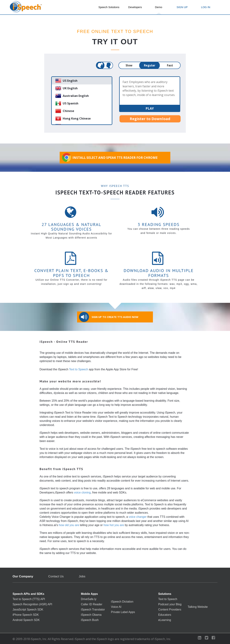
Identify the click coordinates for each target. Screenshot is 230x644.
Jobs (82, 576)
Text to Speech (79, 369)
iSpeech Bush (90, 620)
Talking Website (198, 607)
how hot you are (114, 525)
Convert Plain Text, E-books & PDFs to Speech (71, 273)
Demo (158, 7)
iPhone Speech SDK (26, 615)
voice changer (138, 517)
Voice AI (116, 607)
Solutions (165, 594)
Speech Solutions (109, 7)
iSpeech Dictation (122, 602)
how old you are (69, 525)
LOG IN (206, 7)
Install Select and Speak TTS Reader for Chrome (110, 157)
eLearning (165, 620)
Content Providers (170, 610)
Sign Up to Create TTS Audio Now (109, 317)
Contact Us (56, 576)
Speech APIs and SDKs (28, 594)
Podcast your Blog (170, 604)
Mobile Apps (89, 594)
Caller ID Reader (92, 604)
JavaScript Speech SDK (28, 610)
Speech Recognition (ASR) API (32, 604)
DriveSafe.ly (89, 599)
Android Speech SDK (26, 620)
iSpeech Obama (91, 615)
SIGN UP (182, 7)
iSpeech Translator (93, 610)
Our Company (23, 576)
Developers (135, 7)
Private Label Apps (123, 612)
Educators (165, 615)
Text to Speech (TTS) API (29, 599)
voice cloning (82, 492)
